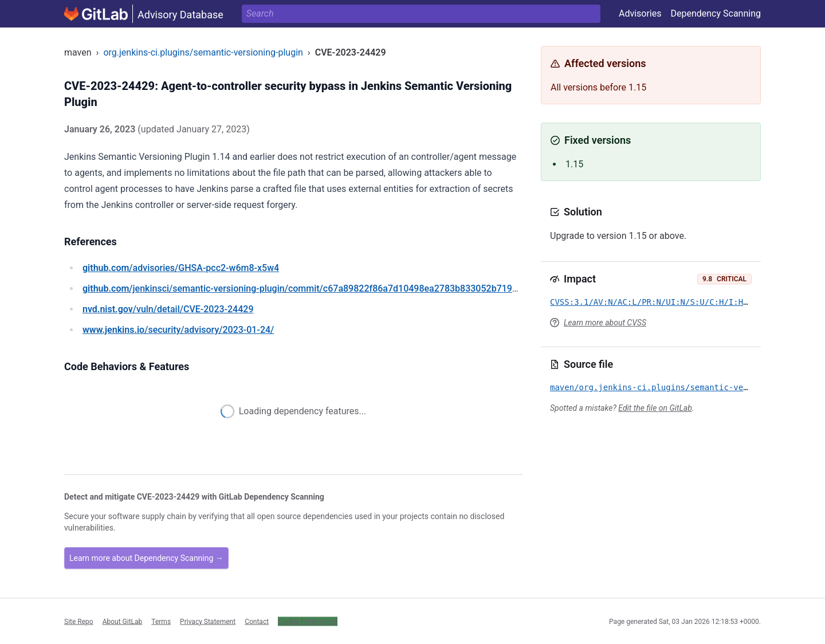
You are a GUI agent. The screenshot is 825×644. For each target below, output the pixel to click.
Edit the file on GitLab (655, 408)
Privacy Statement (208, 621)
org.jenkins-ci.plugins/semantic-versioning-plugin (203, 52)
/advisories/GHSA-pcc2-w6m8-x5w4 (181, 268)
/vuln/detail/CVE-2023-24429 (168, 309)
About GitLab (123, 621)
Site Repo (79, 621)
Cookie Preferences (308, 621)
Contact (257, 621)
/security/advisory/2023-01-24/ (178, 330)
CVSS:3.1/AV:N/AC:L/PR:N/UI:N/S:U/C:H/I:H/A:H (656, 302)
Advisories (640, 13)
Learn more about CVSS (605, 323)
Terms (161, 621)
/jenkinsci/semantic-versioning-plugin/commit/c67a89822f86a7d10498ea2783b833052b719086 (305, 288)
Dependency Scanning (716, 13)
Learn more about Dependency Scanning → (146, 558)
